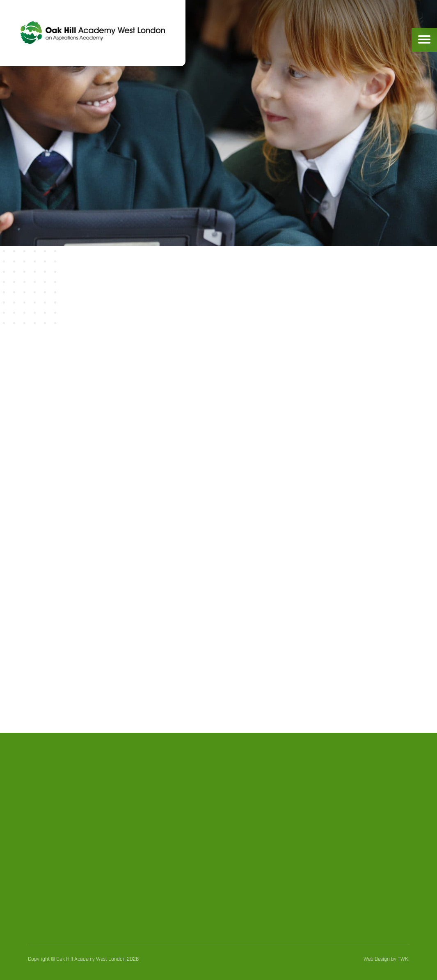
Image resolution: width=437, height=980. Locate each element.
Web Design (377, 959)
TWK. (404, 959)
